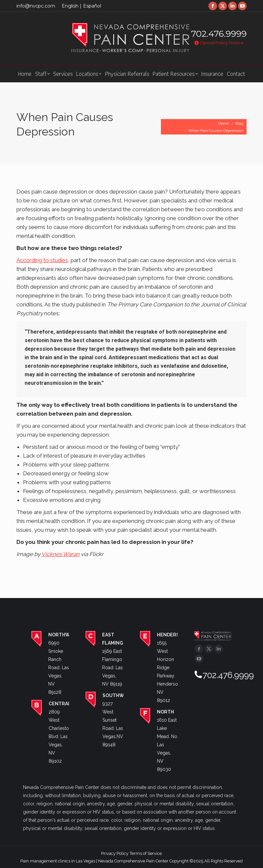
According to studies (42, 260)
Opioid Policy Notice (219, 43)
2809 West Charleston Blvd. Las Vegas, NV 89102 (60, 736)
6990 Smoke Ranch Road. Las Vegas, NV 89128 (59, 668)
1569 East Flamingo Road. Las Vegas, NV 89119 (112, 668)
